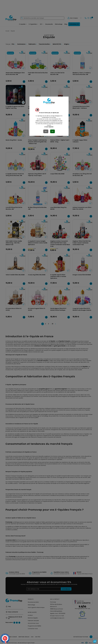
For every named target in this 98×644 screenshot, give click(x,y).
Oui (52, 131)
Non (46, 131)
